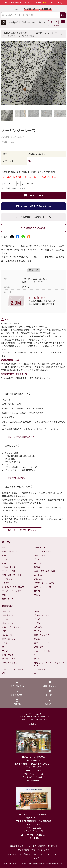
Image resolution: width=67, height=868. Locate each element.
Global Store (33, 724)
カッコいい (7, 579)
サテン (5, 651)
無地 (4, 547)
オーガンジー (8, 615)
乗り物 (37, 591)
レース (37, 655)
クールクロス (40, 659)
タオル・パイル (9, 635)
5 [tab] (42, 102)
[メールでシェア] (29, 237)
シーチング (7, 611)
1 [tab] (25, 102)
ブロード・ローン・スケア (45, 615)
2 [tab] (29, 102)
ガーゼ (37, 611)
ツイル (37, 623)
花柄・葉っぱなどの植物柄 (25, 36)
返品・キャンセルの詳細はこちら (22, 530)
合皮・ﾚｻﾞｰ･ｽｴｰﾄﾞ (42, 643)
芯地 (4, 673)
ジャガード (7, 643)
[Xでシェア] (12, 237)
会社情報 (14, 846)
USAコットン (8, 563)
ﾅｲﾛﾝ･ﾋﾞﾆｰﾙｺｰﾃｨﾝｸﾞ (10, 659)
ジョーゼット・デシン (12, 655)
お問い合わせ (44, 850)
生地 (13, 33)
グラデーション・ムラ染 (45, 583)
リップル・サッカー (11, 663)
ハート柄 (38, 575)
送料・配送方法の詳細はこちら (21, 437)
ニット (5, 647)
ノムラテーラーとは (28, 846)
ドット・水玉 (40, 547)
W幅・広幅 (39, 647)
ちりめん (38, 627)
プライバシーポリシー (49, 854)
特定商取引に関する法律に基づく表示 (23, 854)
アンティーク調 (9, 571)
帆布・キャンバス (42, 635)
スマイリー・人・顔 (43, 587)
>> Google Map (34, 781)
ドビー (5, 631)
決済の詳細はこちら (16, 478)
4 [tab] (38, 102)
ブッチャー (39, 631)
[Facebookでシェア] (18, 237)
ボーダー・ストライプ (12, 591)
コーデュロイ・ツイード (13, 669)
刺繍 (4, 595)
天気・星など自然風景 (12, 575)
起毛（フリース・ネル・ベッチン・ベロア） (49, 664)
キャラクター (40, 555)
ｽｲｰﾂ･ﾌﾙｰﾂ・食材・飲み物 (13, 587)
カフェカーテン (9, 639)
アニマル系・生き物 (43, 551)
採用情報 (52, 846)
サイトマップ (33, 858)
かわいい (38, 579)
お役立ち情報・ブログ (27, 850)
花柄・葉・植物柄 (10, 551)
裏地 (36, 673)
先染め (37, 639)
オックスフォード (10, 623)
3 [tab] (34, 102)
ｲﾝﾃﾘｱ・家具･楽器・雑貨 (45, 571)
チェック (6, 559)
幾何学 (37, 567)
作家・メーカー (9, 599)
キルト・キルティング (12, 627)
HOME (6, 33)
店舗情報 (42, 846)
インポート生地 (9, 567)
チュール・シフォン (43, 651)
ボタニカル (39, 563)
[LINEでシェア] (23, 237)
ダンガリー (39, 619)
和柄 (4, 555)
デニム (37, 559)
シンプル (6, 583)
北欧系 (37, 595)
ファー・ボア (40, 669)
